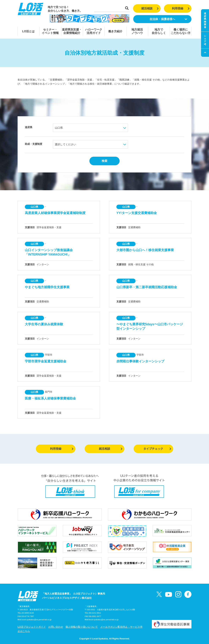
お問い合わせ (56, 627)
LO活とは (28, 31)
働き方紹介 (115, 31)
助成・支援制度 (34, 144)
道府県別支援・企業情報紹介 (72, 31)
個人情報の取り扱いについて (82, 627)
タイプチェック (157, 449)
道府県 (29, 127)
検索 (104, 161)
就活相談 (150, 8)
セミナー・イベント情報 (50, 31)
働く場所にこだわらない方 (181, 31)
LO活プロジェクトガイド (32, 627)
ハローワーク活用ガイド (94, 31)
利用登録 (181, 8)
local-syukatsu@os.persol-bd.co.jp (37, 620)
